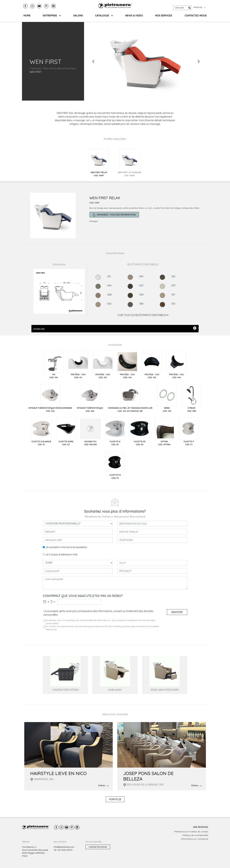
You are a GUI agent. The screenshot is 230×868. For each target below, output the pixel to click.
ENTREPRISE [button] (52, 15)
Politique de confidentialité (195, 835)
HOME (27, 15)
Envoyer (177, 612)
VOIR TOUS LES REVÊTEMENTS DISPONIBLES (143, 315)
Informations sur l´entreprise (194, 839)
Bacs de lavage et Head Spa (60, 68)
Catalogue (35, 68)
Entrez (103, 786)
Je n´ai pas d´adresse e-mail (61, 554)
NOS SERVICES (164, 15)
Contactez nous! (98, 847)
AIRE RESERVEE (201, 827)
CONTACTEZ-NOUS (196, 15)
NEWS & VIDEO (134, 15)
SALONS (78, 15)
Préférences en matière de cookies (191, 832)
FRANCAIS (200, 7)
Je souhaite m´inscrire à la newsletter (66, 547)
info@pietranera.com (64, 847)
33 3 (49, 602)
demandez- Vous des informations (114, 215)
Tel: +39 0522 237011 (63, 850)
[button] (93, 61)
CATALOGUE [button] (104, 15)
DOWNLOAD (115, 328)
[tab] (99, 163)
